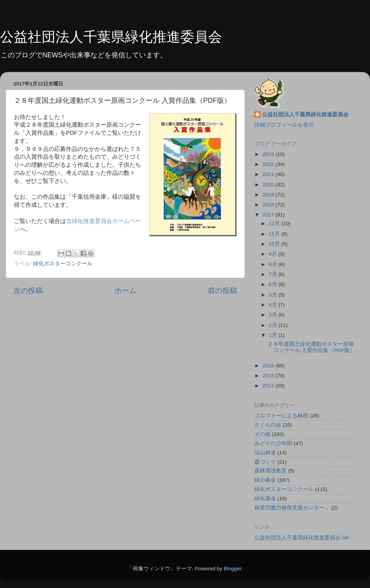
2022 (269, 164)
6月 (273, 284)
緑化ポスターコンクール (63, 264)
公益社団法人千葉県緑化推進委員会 (111, 37)
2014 (269, 386)
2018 (269, 205)
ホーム (125, 291)
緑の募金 (265, 480)
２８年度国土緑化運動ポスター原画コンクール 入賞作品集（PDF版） (311, 347)
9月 (273, 254)
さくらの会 (268, 425)
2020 (269, 185)
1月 (273, 335)
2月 (273, 325)
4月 (273, 305)
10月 (275, 244)
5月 (273, 295)
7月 (273, 274)
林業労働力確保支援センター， (292, 508)
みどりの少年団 (273, 443)
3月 (273, 315)
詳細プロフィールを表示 (284, 125)
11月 (275, 234)
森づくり (265, 462)
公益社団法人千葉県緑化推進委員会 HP (302, 538)
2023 (269, 154)
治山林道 (265, 453)
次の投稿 (28, 291)
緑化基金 (265, 498)
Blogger (232, 569)
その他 (262, 434)
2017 (269, 215)
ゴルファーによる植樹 (281, 416)
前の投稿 (222, 291)
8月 (273, 264)
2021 (269, 174)
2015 (269, 376)
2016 (269, 366)
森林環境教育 (271, 471)
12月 (275, 224)
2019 (269, 195)
